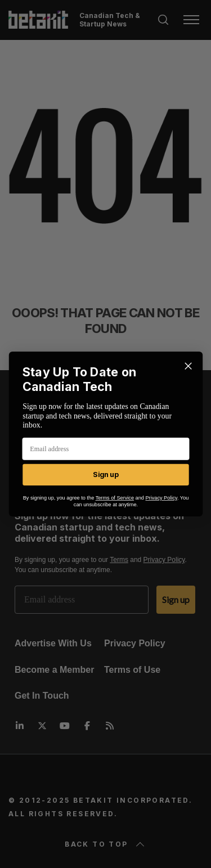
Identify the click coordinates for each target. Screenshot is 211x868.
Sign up (105, 475)
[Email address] (105, 449)
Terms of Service (114, 498)
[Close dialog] (188, 366)
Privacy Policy (161, 498)
